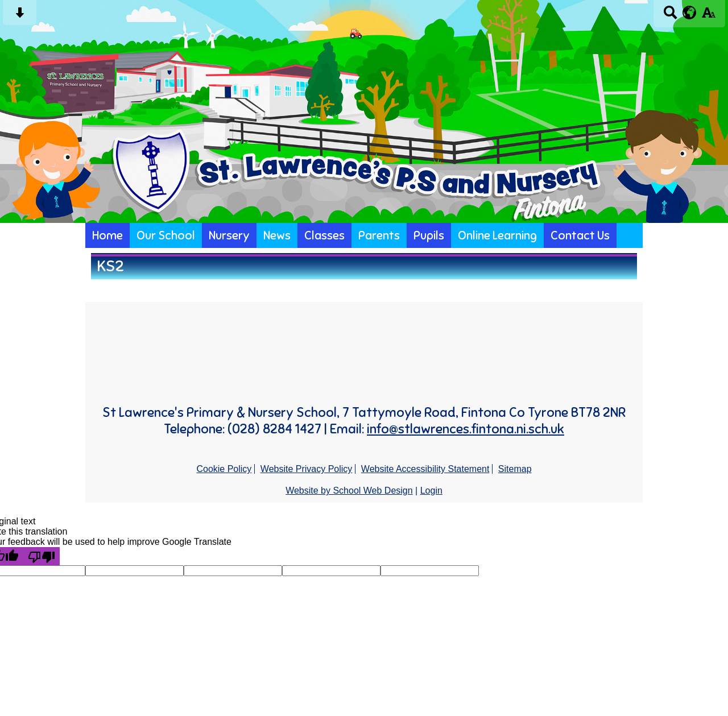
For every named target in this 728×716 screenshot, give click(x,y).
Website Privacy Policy (307, 469)
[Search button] (670, 16)
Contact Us (580, 235)
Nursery (229, 235)
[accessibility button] (708, 16)
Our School (166, 235)
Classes (324, 235)
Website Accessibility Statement (425, 469)
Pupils (429, 235)
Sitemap (515, 469)
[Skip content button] (20, 16)
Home (107, 235)
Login (431, 491)
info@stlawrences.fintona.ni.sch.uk (466, 429)
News (277, 235)
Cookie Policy (224, 469)
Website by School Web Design (349, 491)
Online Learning (497, 235)
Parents (379, 235)
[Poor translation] (42, 556)
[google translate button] (690, 13)
